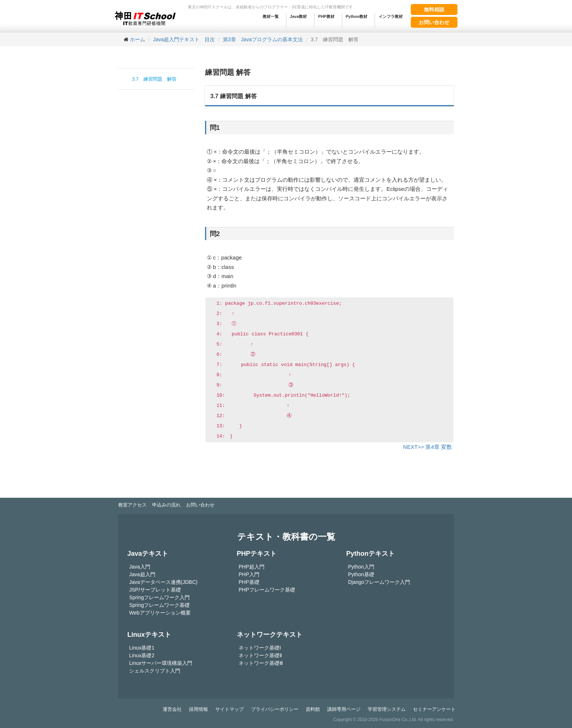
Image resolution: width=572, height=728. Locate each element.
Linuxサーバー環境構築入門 (161, 663)
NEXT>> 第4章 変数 (428, 447)
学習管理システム (387, 709)
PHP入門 (249, 574)
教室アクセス (132, 505)
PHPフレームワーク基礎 (267, 590)
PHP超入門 (252, 567)
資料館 (313, 709)
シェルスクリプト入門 (155, 671)
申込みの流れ (166, 505)
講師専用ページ (344, 709)
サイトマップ (229, 709)
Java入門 (140, 567)
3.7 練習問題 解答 (154, 79)
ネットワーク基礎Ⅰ (260, 648)
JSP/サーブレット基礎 (155, 590)
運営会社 (172, 709)
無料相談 (434, 9)
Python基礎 (361, 574)
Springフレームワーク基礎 (159, 605)
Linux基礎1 (142, 648)
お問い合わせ (434, 22)
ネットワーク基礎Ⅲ (261, 663)
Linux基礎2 (142, 655)
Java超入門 (142, 574)
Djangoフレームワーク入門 (379, 582)
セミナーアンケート (434, 709)
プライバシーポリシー (275, 709)
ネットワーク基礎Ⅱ (260, 655)
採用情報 (198, 709)
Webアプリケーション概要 (160, 613)
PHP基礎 (249, 582)
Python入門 (361, 567)
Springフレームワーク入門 (159, 597)
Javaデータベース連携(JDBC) (163, 582)
